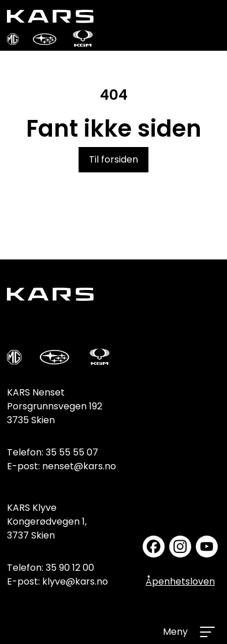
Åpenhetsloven (180, 581)
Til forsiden (113, 159)
